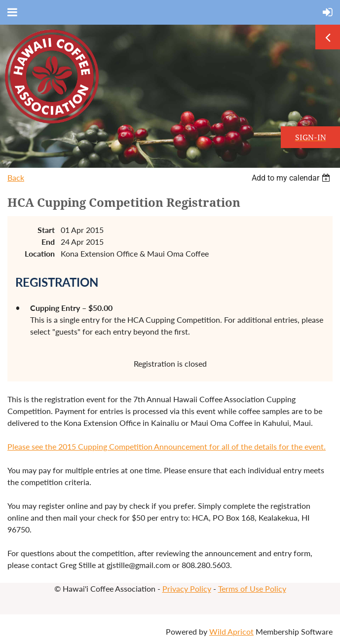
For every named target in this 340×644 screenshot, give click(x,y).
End (48, 242)
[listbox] (292, 178)
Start (46, 230)
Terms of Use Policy (252, 588)
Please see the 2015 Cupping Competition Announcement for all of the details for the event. (167, 446)
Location (40, 253)
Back (16, 177)
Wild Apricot (231, 631)
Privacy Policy (187, 588)
